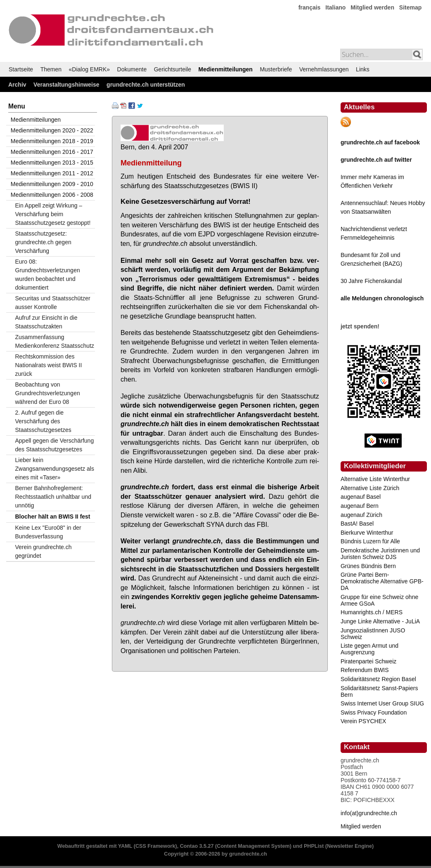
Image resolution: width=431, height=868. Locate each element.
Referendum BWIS (365, 670)
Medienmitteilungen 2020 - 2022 (52, 130)
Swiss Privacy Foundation (374, 712)
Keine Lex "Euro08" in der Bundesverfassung (48, 532)
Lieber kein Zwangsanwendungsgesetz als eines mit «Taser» (55, 469)
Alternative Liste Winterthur (375, 479)
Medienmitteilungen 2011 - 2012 (52, 173)
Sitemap (410, 7)
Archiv (17, 85)
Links (363, 69)
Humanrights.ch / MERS (372, 612)
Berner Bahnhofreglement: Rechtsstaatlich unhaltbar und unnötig (53, 497)
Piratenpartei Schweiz (368, 661)
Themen (51, 69)
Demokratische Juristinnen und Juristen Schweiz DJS (380, 554)
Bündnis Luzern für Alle (370, 541)
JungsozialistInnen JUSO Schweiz (373, 634)
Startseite (21, 69)
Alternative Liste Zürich (370, 488)
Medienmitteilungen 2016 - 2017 (52, 152)
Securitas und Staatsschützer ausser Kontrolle (53, 303)
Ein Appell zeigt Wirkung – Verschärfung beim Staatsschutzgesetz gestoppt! (53, 214)
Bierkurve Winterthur (367, 533)
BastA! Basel (357, 524)
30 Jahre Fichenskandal (371, 281)
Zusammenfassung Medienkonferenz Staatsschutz (55, 341)
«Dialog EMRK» (90, 69)
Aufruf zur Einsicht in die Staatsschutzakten (46, 322)
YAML (125, 846)
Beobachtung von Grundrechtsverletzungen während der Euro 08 (48, 393)
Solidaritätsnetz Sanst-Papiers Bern (379, 691)
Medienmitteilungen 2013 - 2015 (52, 163)
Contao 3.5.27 (197, 846)
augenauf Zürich (361, 515)
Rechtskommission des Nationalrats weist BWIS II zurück (49, 365)
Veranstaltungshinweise (66, 85)
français (310, 7)
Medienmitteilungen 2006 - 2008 (52, 195)
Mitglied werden (372, 7)
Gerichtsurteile (173, 69)
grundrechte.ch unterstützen (146, 85)
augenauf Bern (360, 506)
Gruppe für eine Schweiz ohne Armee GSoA (379, 600)
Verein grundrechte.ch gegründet (44, 551)
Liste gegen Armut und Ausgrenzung (369, 649)
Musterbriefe (276, 69)
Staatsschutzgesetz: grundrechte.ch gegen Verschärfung (43, 242)
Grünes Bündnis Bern (368, 566)
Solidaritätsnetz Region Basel (378, 679)
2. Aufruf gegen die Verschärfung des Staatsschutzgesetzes (43, 421)
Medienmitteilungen (225, 69)
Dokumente (132, 69)
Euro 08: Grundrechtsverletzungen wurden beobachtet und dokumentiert (48, 275)
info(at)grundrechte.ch (369, 813)
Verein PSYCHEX (364, 721)
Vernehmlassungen (324, 69)
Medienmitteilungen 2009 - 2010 (52, 184)
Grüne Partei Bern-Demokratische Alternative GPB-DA (382, 581)
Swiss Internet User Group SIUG (382, 703)
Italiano (335, 7)
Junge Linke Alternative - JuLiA (380, 621)
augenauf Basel (361, 497)
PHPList (314, 846)
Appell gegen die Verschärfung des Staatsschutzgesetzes (55, 445)
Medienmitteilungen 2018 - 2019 (52, 141)
